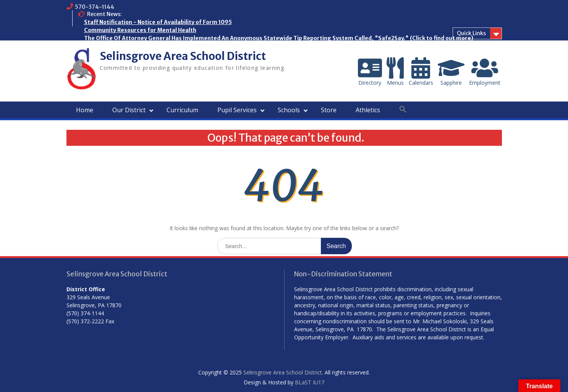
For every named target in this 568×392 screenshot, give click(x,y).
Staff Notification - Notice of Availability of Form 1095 (158, 22)
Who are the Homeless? (116, 46)
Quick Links (471, 33)
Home (85, 110)
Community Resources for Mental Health (140, 30)
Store (329, 110)
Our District (129, 110)
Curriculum (182, 110)
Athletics (368, 110)
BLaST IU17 (310, 382)
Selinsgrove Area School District (183, 56)
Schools (289, 110)
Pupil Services (237, 110)
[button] (403, 110)
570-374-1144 (95, 7)
